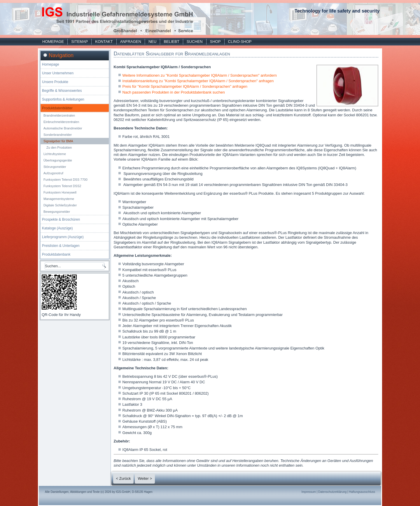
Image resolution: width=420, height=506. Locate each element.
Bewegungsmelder (57, 212)
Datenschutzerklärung (332, 492)
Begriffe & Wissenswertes (62, 91)
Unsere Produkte (55, 82)
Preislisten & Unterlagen (61, 246)
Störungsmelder (55, 167)
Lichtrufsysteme (55, 154)
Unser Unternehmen (58, 73)
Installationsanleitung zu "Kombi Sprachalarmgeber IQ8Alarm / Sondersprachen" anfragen (198, 81)
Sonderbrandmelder (58, 135)
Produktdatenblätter (57, 108)
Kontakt (104, 42)
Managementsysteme (59, 199)
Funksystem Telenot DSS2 (62, 186)
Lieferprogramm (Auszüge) (63, 237)
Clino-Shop (240, 42)
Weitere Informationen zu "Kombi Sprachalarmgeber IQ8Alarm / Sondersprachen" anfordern (200, 75)
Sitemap (79, 42)
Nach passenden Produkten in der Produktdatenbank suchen (174, 92)
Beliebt (171, 42)
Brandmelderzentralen (59, 115)
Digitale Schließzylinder (60, 205)
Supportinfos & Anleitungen (63, 99)
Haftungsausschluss (362, 492)
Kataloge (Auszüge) (57, 228)
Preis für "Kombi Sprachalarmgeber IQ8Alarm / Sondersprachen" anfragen (185, 86)
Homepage (53, 42)
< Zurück (124, 478)
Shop (215, 42)
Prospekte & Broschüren (61, 219)
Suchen (195, 42)
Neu (152, 42)
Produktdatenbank (56, 254)
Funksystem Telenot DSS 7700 (65, 180)
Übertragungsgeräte (58, 160)
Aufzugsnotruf (53, 173)
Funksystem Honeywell (60, 192)
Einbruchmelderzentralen (61, 122)
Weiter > (145, 478)
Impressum (308, 492)
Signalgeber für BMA (58, 141)
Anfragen (131, 42)
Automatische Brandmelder (63, 128)
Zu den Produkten (59, 147)
